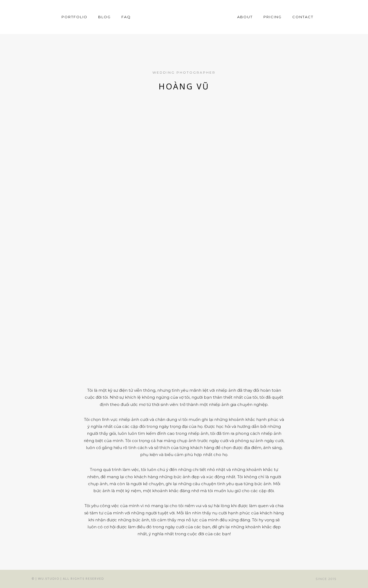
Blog (104, 17)
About (245, 17)
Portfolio (74, 17)
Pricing (273, 17)
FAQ (126, 17)
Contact (303, 17)
